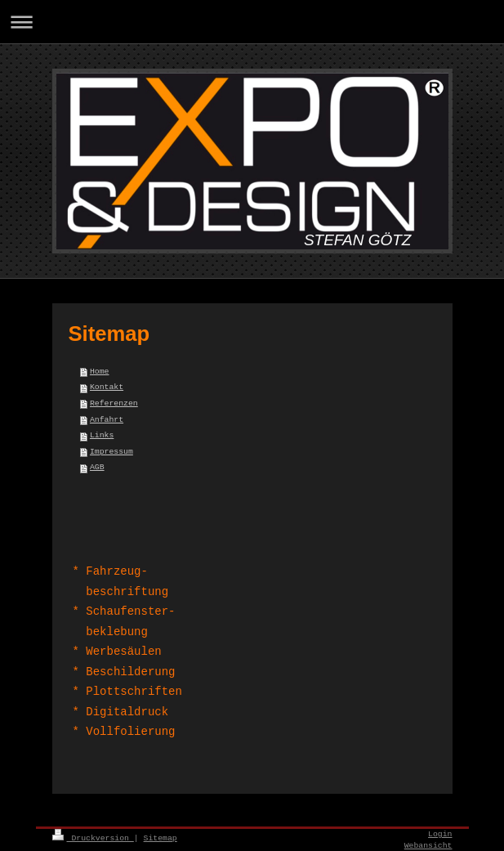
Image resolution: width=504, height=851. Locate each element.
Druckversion (93, 838)
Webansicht (428, 846)
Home (100, 372)
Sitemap (161, 838)
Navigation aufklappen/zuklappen (252, 22)
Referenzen (114, 403)
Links (102, 435)
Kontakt (107, 387)
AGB (97, 467)
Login (440, 834)
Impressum (112, 452)
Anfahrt (107, 420)
